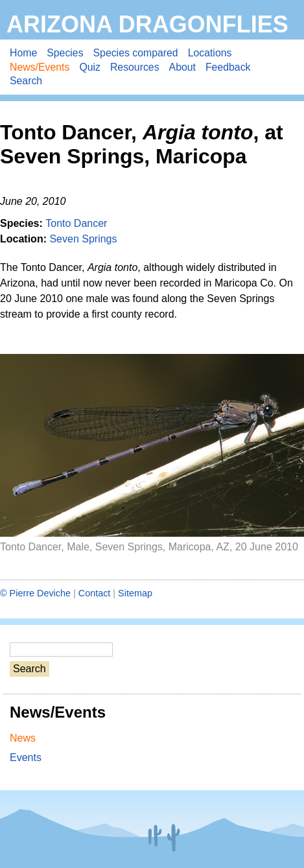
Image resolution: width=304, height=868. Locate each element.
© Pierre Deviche (35, 593)
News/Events (40, 67)
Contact (95, 593)
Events (26, 757)
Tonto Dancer (76, 223)
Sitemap (135, 593)
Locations (210, 53)
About (182, 67)
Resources (135, 67)
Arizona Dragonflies (147, 24)
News (23, 738)
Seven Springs (83, 239)
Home (23, 53)
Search (26, 81)
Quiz (90, 67)
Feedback (228, 67)
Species (65, 53)
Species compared (136, 53)
